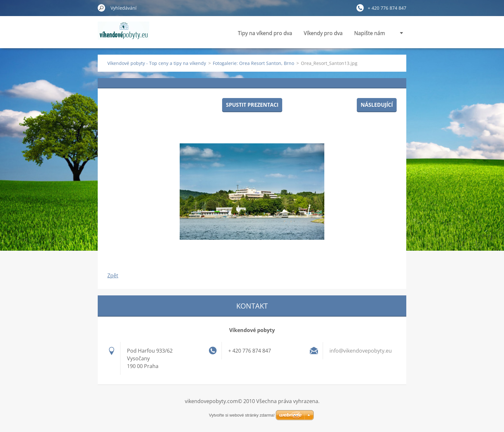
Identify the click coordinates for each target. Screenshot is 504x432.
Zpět (113, 275)
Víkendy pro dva (323, 33)
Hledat (102, 8)
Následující (377, 105)
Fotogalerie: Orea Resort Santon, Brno (253, 63)
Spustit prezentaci (252, 105)
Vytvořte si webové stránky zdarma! (242, 415)
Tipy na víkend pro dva (265, 33)
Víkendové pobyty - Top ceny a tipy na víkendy (157, 63)
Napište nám (370, 33)
